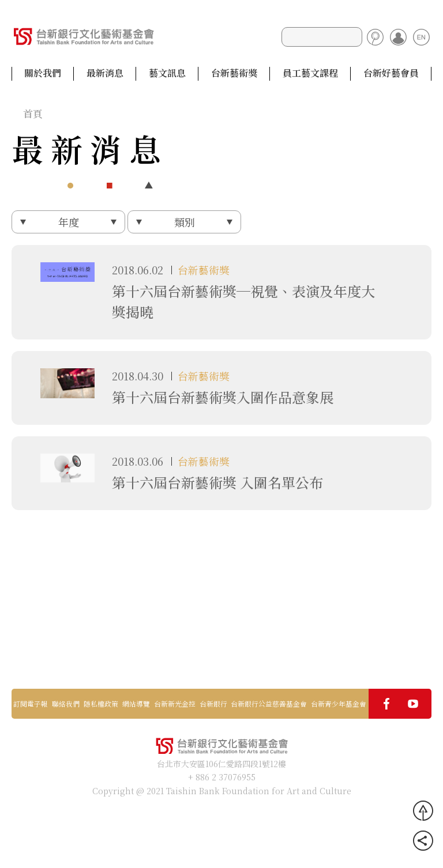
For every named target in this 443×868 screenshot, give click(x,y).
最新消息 (105, 73)
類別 (185, 222)
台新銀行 (213, 704)
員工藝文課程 (310, 73)
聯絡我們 (66, 704)
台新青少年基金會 (339, 704)
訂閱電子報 (31, 704)
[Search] (322, 37)
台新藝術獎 (234, 73)
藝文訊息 (167, 73)
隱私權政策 (101, 704)
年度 (69, 222)
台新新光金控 (175, 704)
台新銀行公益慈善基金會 (269, 704)
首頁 (33, 113)
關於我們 (43, 73)
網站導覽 (136, 704)
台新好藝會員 (391, 73)
